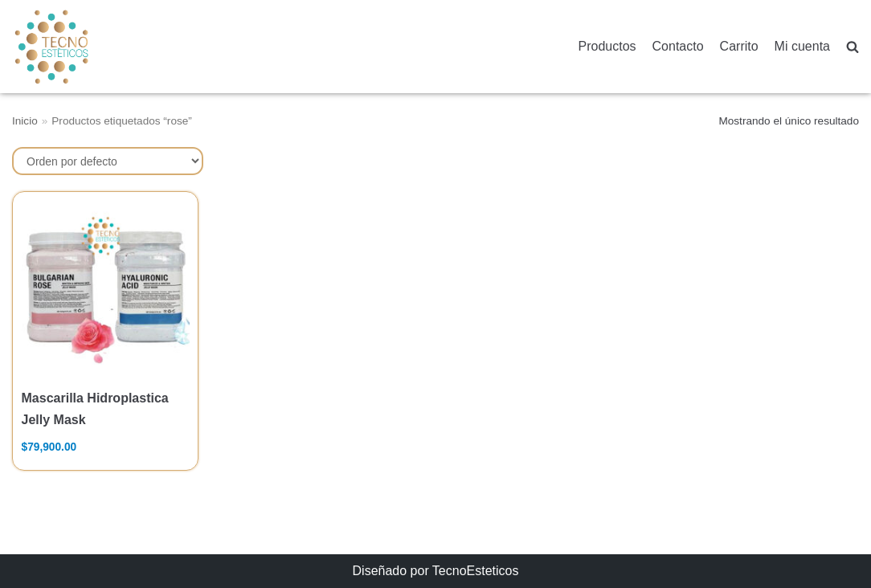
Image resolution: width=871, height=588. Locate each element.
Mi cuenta (802, 46)
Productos (607, 46)
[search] (853, 47)
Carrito (739, 46)
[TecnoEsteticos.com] (92, 46)
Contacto (678, 46)
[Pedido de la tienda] (108, 161)
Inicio (25, 121)
